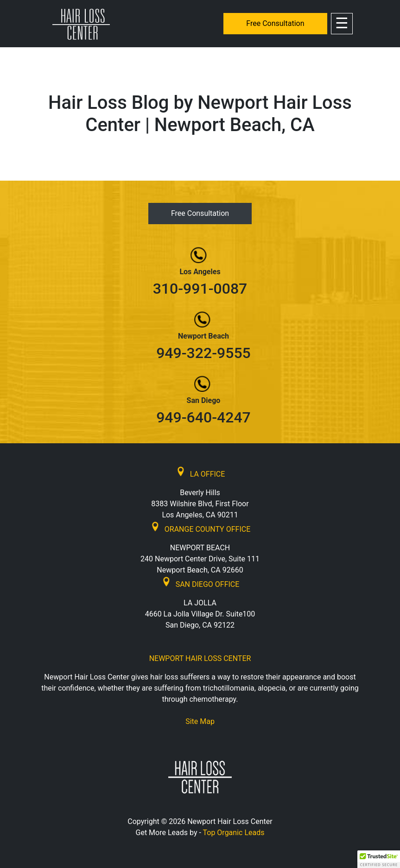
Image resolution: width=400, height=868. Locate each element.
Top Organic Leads (234, 833)
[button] (379, 859)
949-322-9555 (203, 353)
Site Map (200, 721)
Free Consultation (275, 23)
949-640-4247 (203, 417)
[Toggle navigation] (342, 24)
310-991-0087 (200, 289)
